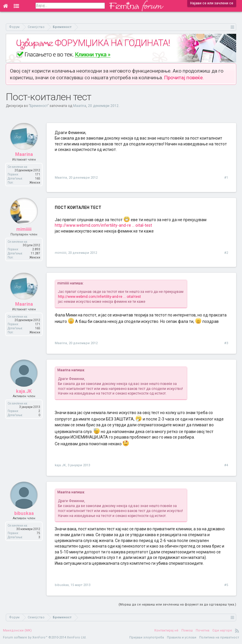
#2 (226, 253)
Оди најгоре (222, 630)
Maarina (80, 106)
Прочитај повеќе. (184, 78)
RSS (237, 631)
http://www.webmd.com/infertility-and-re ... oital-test (103, 225)
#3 (226, 343)
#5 (226, 585)
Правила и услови (182, 637)
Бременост (39, 106)
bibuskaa (24, 514)
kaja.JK (24, 392)
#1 (226, 178)
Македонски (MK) (17, 630)
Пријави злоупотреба (147, 637)
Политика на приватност (219, 637)
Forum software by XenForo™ (45, 637)
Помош (187, 630)
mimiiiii (24, 230)
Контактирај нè (166, 630)
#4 (226, 465)
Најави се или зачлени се (212, 3)
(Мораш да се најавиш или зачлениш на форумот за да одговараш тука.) (177, 605)
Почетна (203, 630)
